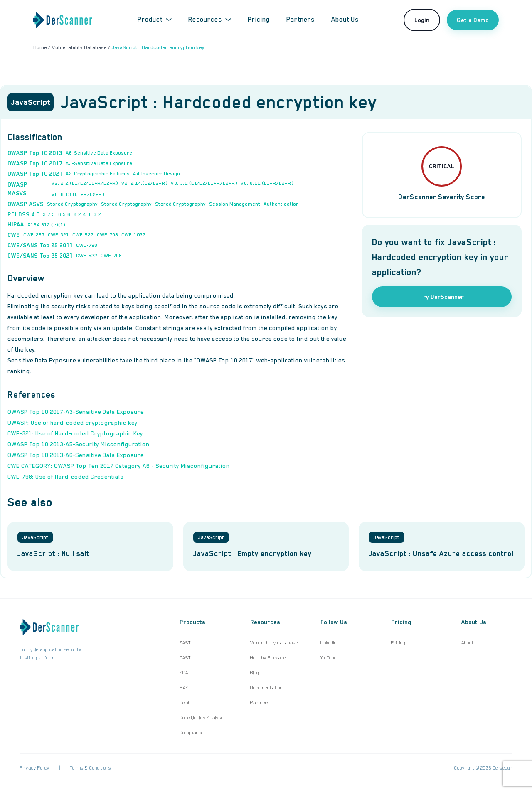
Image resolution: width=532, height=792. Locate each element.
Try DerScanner (442, 297)
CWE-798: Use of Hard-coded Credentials (65, 477)
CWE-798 (107, 235)
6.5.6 (64, 214)
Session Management (235, 204)
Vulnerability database (274, 643)
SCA (184, 673)
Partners (300, 20)
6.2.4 (80, 214)
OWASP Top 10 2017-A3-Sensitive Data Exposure (76, 412)
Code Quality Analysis (202, 718)
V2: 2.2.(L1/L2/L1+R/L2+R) (85, 183)
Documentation (266, 688)
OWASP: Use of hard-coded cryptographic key (73, 423)
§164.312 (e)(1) (46, 225)
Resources (210, 20)
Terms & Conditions (91, 768)
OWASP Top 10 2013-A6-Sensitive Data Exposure (76, 455)
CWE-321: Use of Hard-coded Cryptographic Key (75, 433)
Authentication (281, 204)
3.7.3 (49, 214)
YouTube (329, 658)
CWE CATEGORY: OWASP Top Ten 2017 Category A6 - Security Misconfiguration (119, 466)
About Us (345, 20)
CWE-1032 (133, 235)
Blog (255, 673)
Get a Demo (473, 20)
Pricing (259, 20)
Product (155, 20)
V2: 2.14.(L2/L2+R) (144, 183)
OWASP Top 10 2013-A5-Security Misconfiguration (79, 444)
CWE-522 (83, 235)
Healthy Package (268, 658)
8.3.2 (95, 214)
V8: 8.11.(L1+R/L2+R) (267, 183)
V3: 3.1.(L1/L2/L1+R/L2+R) (204, 183)
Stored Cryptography (72, 204)
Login (422, 20)
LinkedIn (329, 643)
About (468, 643)
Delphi (186, 703)
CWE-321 (58, 235)
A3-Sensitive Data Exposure (99, 163)
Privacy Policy (35, 768)
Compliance (192, 733)
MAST (185, 688)
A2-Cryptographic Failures (98, 174)
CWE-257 (34, 235)
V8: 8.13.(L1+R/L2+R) (78, 194)
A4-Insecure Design (156, 174)
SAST (185, 643)
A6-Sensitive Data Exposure (99, 153)
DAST (185, 658)
